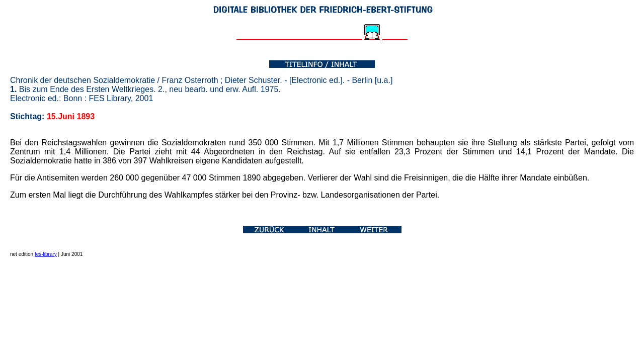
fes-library (46, 254)
